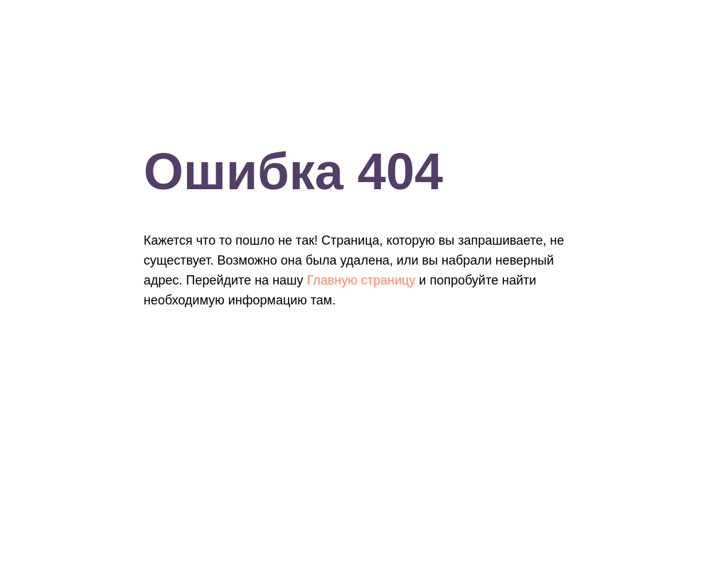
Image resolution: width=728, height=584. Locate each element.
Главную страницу (362, 280)
